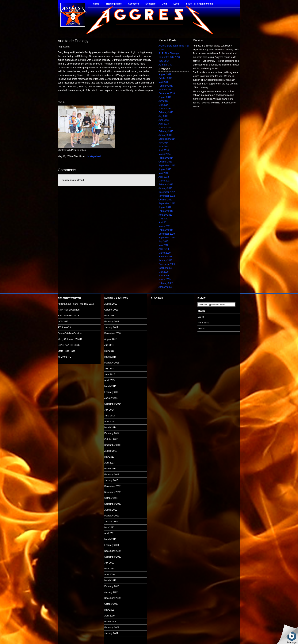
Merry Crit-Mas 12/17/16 (70, 339)
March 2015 (164, 128)
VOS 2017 (164, 61)
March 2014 (164, 154)
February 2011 (166, 230)
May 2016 (164, 105)
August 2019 (165, 74)
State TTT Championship (199, 4)
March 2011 (164, 226)
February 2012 (166, 211)
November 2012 (167, 196)
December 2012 (167, 192)
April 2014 (164, 150)
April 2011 (164, 222)
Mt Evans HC (65, 357)
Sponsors (134, 4)
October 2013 (165, 162)
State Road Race (66, 351)
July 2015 (163, 116)
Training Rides (114, 4)
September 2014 (167, 139)
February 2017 (166, 86)
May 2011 (164, 219)
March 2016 (164, 109)
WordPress (203, 323)
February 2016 (166, 112)
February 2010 (166, 257)
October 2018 (165, 78)
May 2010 (164, 245)
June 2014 (164, 147)
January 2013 (165, 188)
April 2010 (164, 249)
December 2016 (167, 93)
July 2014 (163, 143)
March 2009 (164, 279)
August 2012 (165, 207)
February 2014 (166, 158)
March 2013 (164, 181)
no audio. (29, 195)
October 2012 (165, 200)
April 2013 (164, 177)
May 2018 (164, 82)
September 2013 (167, 166)
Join (164, 4)
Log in (201, 317)
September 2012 (167, 203)
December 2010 (167, 234)
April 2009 (164, 276)
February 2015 (166, 131)
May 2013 (164, 173)
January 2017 (165, 90)
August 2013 (165, 169)
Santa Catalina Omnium (70, 333)
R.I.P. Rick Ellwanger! (169, 53)
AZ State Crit (165, 65)
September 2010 (167, 238)
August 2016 (165, 97)
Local (176, 4)
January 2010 (165, 260)
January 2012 (165, 215)
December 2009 (167, 264)
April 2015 (164, 124)
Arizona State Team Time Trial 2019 (76, 304)
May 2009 (164, 272)
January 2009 (165, 287)
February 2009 (166, 283)
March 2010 (164, 253)
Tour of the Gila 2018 (169, 57)
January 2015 (165, 135)
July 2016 (163, 101)
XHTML (201, 329)
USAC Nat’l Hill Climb (69, 345)
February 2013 (166, 184)
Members (150, 4)
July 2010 (163, 241)
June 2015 (164, 120)
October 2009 (165, 268)
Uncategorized (93, 156)
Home (96, 4)
